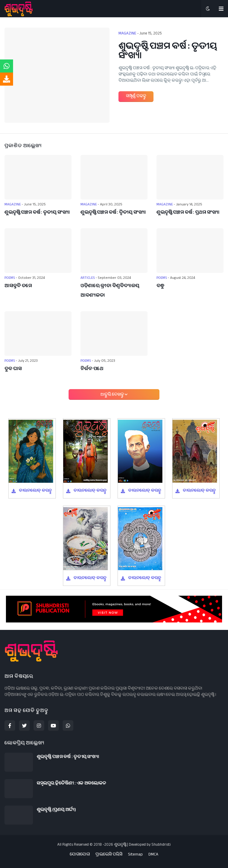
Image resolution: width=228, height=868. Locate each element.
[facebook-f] (10, 726)
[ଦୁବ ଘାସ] (38, 334)
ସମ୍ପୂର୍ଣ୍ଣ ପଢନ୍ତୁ (136, 97)
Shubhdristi (161, 845)
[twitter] (24, 726)
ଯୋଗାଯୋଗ (80, 855)
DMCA (153, 855)
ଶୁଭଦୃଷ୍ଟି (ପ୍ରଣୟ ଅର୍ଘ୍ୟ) (56, 810)
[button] (208, 9)
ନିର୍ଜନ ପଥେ (92, 369)
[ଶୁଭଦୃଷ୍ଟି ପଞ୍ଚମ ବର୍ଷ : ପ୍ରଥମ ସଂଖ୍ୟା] (190, 177)
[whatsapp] (68, 726)
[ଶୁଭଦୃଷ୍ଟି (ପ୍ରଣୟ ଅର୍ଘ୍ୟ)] (19, 815)
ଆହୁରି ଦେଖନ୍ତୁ (113, 395)
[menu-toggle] (221, 9)
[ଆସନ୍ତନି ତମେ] (38, 251)
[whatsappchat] (7, 66)
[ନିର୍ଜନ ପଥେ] (114, 334)
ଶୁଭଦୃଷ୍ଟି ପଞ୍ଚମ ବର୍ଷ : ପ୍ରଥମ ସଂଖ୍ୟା (188, 213)
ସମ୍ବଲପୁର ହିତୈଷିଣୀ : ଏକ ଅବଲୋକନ (72, 784)
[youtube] (53, 726)
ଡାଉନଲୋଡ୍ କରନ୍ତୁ (35, 491)
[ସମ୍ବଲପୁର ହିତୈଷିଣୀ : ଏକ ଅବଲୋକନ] (19, 789)
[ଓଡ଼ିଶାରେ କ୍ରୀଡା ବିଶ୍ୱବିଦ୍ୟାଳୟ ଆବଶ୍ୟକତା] (114, 251)
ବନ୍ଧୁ (160, 286)
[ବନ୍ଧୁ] (190, 251)
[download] (7, 79)
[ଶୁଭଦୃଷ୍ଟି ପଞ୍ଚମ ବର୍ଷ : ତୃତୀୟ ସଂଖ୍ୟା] (57, 75)
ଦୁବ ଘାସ (13, 369)
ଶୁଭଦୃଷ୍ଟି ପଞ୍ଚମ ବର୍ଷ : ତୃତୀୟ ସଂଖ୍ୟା (168, 52)
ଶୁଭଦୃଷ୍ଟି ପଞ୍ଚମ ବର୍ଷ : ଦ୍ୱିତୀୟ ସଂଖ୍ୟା (113, 213)
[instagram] (39, 726)
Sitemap (135, 855)
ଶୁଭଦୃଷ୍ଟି (120, 845)
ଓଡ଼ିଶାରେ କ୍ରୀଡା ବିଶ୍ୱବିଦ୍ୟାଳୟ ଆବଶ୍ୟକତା (110, 291)
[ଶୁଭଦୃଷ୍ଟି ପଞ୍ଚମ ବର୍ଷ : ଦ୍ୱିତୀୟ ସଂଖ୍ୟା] (114, 177)
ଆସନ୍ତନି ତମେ (18, 286)
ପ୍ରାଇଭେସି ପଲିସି (109, 855)
